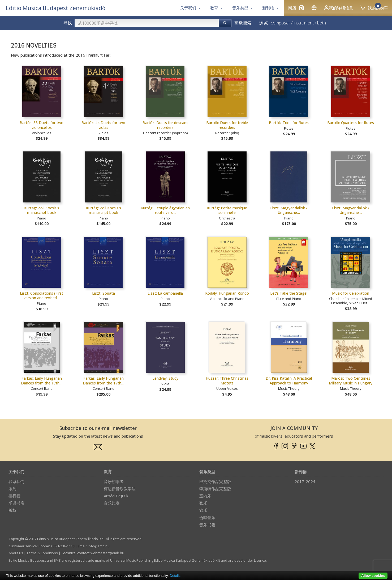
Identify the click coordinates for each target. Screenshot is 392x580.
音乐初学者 (114, 481)
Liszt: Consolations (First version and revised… (42, 296)
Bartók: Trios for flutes (289, 123)
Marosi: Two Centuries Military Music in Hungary (351, 381)
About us (16, 553)
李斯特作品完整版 (215, 489)
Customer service (23, 546)
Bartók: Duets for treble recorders (227, 125)
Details (175, 576)
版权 (12, 510)
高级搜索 (243, 23)
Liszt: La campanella (165, 293)
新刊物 (301, 472)
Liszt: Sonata (104, 293)
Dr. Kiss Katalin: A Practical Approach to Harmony (289, 381)
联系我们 (16, 481)
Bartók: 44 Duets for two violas (103, 125)
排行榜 (14, 496)
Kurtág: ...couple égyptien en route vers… (165, 210)
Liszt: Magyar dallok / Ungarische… (289, 210)
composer (280, 23)
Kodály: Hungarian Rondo (227, 293)
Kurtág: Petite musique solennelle (227, 210)
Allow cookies (373, 576)
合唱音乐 (207, 518)
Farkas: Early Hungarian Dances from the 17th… (42, 381)
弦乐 (203, 503)
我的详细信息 (338, 8)
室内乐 (205, 496)
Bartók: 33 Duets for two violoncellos (42, 125)
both (322, 23)
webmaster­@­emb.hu (107, 553)
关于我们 (16, 472)
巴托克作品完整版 (215, 481)
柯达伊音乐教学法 (120, 489)
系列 (12, 489)
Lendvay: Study (165, 378)
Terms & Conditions (42, 553)
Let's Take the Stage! (289, 293)
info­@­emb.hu (99, 546)
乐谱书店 (16, 503)
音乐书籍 (207, 525)
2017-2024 (305, 481)
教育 (108, 472)
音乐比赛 (112, 503)
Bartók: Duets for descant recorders (165, 125)
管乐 (203, 510)
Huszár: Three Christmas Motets (227, 381)
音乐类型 (207, 472)
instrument (304, 23)
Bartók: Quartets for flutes (351, 123)
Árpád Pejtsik (116, 496)
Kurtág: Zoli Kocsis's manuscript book (42, 210)
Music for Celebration (351, 293)
